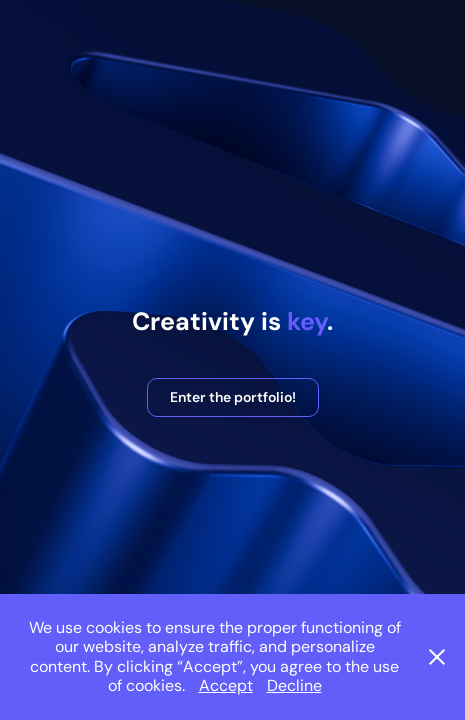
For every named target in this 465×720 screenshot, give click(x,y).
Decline (294, 685)
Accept (226, 685)
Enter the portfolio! (233, 397)
